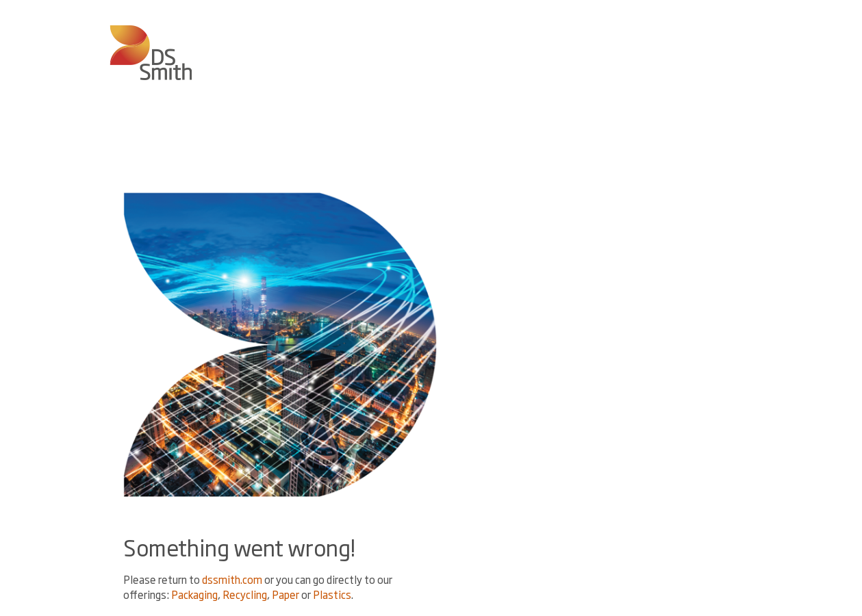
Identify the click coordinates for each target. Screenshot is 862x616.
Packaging (194, 594)
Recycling (245, 594)
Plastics (332, 594)
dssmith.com (232, 579)
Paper (286, 594)
